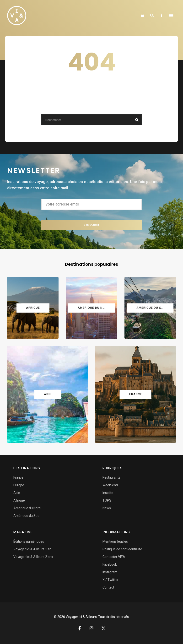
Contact (108, 587)
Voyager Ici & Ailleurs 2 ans (33, 557)
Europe (19, 485)
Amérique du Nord (27, 508)
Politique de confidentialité (122, 549)
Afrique (19, 501)
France (18, 478)
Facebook (110, 565)
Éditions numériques (29, 542)
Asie (17, 493)
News (107, 508)
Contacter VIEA (114, 557)
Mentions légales (115, 542)
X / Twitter (110, 580)
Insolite (108, 493)
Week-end (110, 485)
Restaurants (111, 478)
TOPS (107, 501)
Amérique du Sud (26, 516)
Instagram (110, 572)
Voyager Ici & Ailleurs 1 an (32, 549)
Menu (171, 16)
